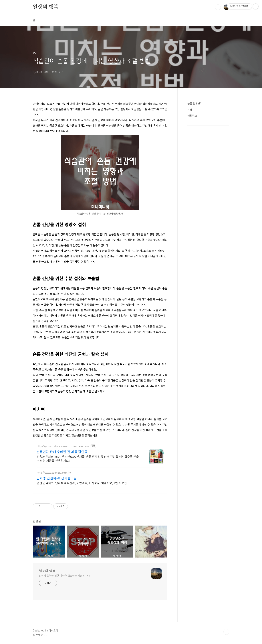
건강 (190, 110)
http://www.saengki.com (52, 473)
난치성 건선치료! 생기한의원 (57, 478)
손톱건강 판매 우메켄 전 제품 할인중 (62, 452)
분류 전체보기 (195, 103)
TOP (226, 632)
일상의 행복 (46, 7)
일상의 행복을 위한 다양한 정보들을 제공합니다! (65, 576)
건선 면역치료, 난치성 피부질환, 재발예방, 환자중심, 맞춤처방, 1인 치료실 (82, 483)
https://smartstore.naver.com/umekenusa (63, 446)
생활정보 (192, 116)
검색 (218, 7)
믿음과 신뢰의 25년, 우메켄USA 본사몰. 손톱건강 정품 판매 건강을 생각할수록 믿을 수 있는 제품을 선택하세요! (88, 458)
